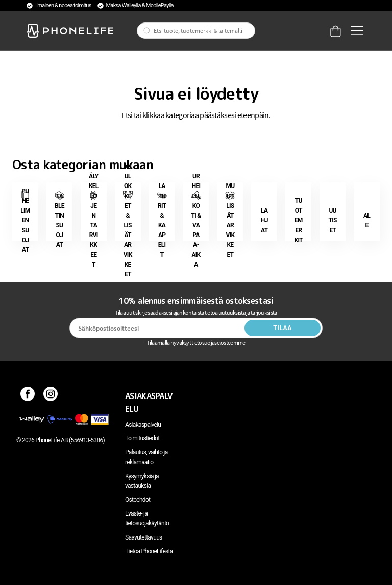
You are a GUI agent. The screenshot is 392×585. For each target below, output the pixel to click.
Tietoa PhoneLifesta (149, 551)
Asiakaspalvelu (143, 425)
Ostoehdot (138, 500)
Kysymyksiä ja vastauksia (142, 481)
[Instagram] (51, 396)
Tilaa (283, 328)
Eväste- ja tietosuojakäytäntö (147, 518)
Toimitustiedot (142, 438)
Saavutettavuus (144, 537)
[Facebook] (28, 396)
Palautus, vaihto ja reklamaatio (146, 457)
